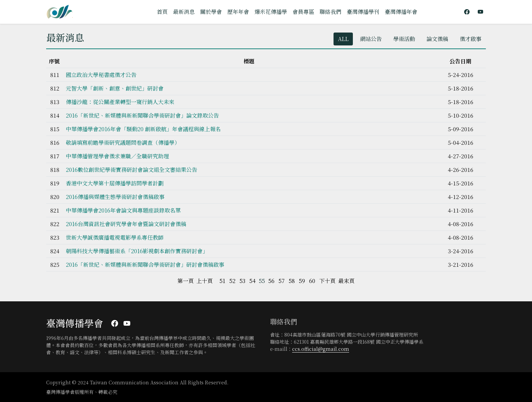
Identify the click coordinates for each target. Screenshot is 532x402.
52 (232, 281)
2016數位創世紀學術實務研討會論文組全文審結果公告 (131, 170)
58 (292, 281)
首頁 (162, 12)
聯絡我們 (330, 12)
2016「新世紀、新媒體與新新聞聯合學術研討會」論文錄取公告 (142, 115)
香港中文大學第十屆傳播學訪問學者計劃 (115, 183)
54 (252, 281)
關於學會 (211, 12)
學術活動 (404, 39)
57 (282, 281)
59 (302, 281)
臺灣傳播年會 (401, 12)
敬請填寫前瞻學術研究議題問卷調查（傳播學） (123, 143)
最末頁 (346, 281)
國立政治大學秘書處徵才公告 (101, 75)
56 (271, 281)
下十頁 (327, 281)
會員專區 (303, 12)
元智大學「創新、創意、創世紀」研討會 (115, 88)
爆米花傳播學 (271, 12)
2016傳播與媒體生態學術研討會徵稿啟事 (115, 197)
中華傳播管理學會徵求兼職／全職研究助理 (117, 156)
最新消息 (184, 12)
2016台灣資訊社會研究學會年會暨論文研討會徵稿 (126, 224)
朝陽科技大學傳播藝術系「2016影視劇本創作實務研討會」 (137, 251)
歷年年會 (238, 12)
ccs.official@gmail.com (321, 349)
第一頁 (186, 281)
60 (312, 281)
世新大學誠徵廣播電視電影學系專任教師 (115, 237)
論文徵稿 (437, 39)
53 (242, 281)
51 (222, 281)
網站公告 (371, 39)
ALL (343, 39)
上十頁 (205, 281)
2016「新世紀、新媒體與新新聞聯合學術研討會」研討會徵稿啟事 (145, 265)
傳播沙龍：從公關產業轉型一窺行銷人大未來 (120, 102)
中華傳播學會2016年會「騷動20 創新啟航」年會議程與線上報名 (143, 129)
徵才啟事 (471, 39)
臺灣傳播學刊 (363, 12)
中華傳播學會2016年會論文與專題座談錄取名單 (123, 210)
